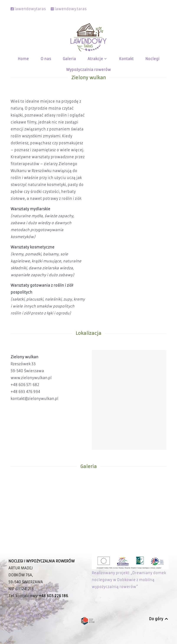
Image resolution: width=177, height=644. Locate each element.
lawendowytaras (30, 9)
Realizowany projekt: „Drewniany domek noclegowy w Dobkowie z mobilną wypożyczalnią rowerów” (130, 574)
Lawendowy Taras (25, 616)
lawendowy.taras (71, 9)
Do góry (159, 619)
